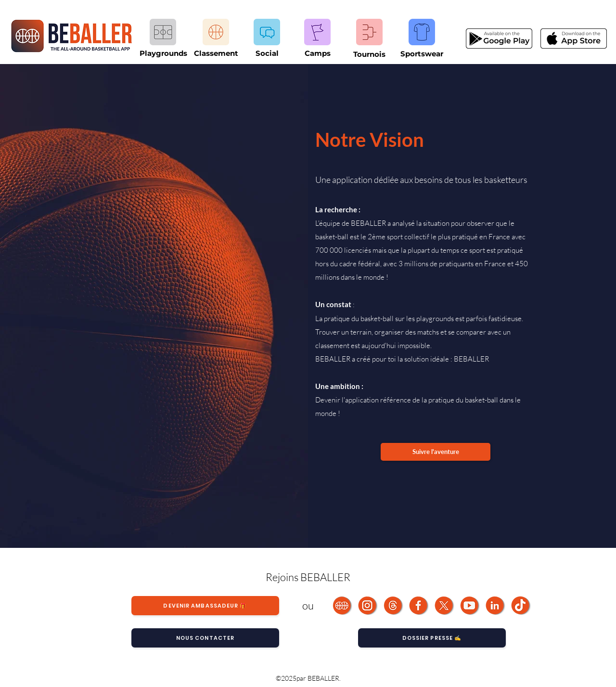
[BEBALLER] (342, 605)
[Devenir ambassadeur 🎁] (205, 606)
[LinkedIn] (495, 605)
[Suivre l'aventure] (436, 452)
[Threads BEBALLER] (393, 605)
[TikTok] (521, 605)
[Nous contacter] (205, 638)
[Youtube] (470, 605)
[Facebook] (419, 605)
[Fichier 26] (444, 605)
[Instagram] (368, 605)
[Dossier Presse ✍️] (432, 638)
